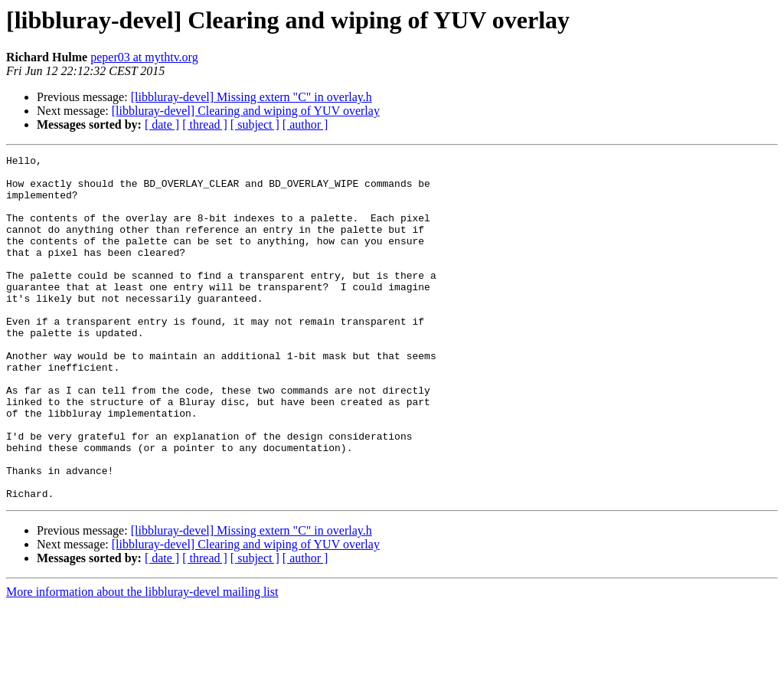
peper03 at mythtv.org (144, 57)
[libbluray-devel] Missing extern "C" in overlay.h (252, 97)
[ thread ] (205, 124)
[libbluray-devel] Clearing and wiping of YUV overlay (246, 111)
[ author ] (305, 124)
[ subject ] (255, 124)
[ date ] (162, 124)
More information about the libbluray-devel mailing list (142, 661)
